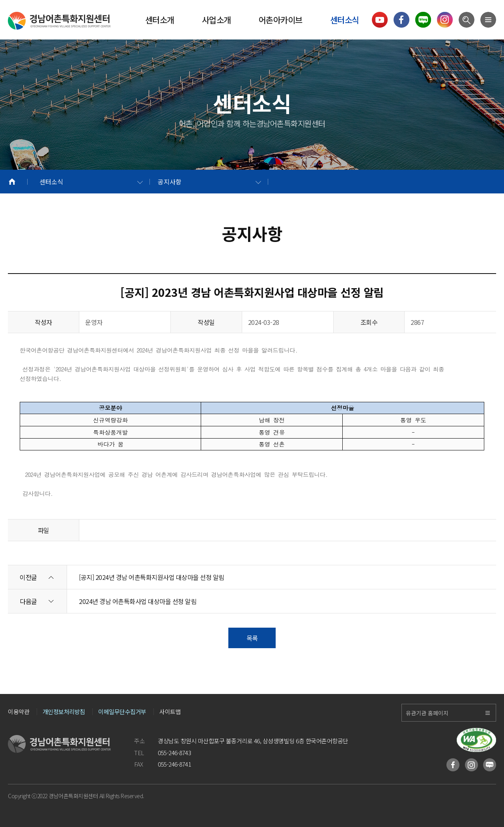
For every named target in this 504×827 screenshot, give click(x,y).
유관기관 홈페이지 (427, 713)
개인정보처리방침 (64, 712)
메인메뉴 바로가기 (0, 0)
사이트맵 (170, 712)
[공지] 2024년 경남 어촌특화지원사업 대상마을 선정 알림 (152, 577)
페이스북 (453, 765)
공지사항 (170, 182)
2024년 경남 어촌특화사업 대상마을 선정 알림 (138, 601)
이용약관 (19, 712)
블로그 (490, 765)
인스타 (471, 765)
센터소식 (51, 182)
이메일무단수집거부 (122, 712)
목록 (252, 638)
